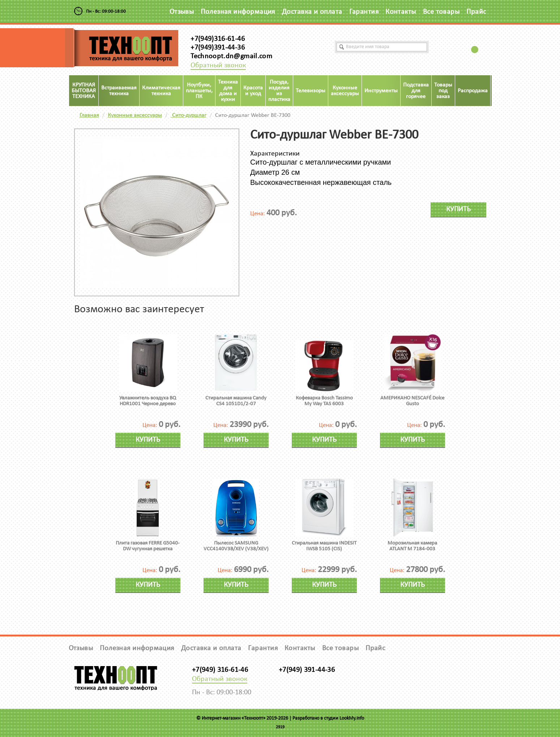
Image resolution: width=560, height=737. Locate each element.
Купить (458, 209)
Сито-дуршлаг (189, 115)
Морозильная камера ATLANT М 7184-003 (412, 546)
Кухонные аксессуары (135, 115)
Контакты (401, 12)
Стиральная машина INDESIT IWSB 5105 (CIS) (324, 546)
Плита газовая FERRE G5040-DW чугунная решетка (148, 546)
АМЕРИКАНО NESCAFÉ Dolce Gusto (412, 401)
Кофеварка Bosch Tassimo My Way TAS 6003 (324, 401)
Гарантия (364, 12)
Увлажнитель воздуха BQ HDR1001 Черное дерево (148, 401)
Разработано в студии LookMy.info (328, 718)
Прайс (476, 12)
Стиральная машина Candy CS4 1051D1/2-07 (236, 401)
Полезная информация (238, 12)
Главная (89, 115)
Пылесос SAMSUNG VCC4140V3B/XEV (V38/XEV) (236, 546)
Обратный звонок (218, 65)
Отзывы (182, 12)
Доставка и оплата (312, 12)
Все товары (441, 12)
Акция (501, 91)
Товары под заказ (443, 91)
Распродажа (473, 91)
